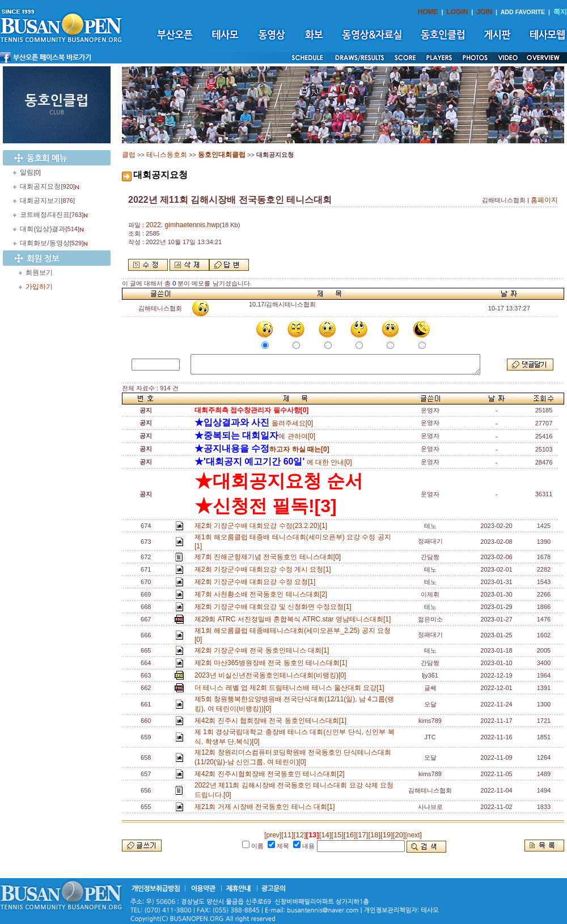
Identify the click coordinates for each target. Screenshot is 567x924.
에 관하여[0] (255, 436)
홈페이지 (544, 200)
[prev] (273, 835)
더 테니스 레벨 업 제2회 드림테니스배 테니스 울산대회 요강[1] (291, 688)
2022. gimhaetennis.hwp (183, 225)
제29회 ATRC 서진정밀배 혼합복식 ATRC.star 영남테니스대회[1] (295, 619)
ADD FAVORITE (523, 12)
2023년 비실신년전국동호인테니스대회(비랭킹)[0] (272, 675)
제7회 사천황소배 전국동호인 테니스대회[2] (263, 594)
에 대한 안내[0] (273, 462)
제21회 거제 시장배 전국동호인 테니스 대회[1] (266, 807)
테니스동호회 (167, 155)
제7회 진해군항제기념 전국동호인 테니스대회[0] (270, 557)
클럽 (129, 155)
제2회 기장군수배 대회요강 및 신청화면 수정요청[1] (275, 607)
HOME (428, 12)
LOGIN (457, 12)
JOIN (484, 12)
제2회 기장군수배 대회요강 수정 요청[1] (257, 582)
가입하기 (39, 287)
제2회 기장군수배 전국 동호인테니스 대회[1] (264, 650)
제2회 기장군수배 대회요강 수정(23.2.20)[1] (263, 526)
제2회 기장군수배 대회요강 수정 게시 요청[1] (265, 569)
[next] (413, 835)
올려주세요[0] (254, 423)
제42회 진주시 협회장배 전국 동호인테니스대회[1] (272, 721)
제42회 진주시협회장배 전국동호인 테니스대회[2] (271, 774)
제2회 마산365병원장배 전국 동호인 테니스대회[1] (273, 663)
